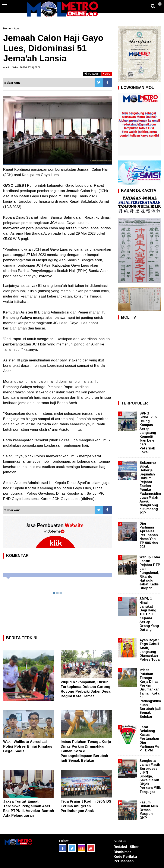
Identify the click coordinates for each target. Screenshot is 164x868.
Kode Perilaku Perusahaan (125, 859)
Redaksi (120, 847)
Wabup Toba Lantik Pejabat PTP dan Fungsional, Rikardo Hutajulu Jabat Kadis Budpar (150, 573)
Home (7, 28)
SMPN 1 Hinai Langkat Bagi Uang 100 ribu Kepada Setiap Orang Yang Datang (149, 614)
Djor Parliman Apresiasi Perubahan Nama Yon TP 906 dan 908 (149, 535)
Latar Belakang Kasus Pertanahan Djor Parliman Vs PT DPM (149, 739)
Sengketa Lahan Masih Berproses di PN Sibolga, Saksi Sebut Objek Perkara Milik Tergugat (150, 776)
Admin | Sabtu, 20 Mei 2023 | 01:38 (22, 67)
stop (107, 74)
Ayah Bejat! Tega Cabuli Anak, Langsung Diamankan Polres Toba (149, 650)
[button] (160, 2)
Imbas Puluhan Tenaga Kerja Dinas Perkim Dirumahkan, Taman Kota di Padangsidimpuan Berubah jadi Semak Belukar (86, 751)
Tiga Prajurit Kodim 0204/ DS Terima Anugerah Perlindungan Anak (86, 806)
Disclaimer (122, 852)
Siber (134, 847)
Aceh (17, 28)
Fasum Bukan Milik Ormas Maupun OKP (149, 810)
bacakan (92, 74)
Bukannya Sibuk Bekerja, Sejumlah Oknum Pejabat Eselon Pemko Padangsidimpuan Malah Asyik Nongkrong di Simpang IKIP (150, 488)
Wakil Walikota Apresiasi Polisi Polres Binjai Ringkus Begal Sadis (28, 746)
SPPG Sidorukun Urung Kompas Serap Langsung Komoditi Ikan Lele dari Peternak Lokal (148, 433)
